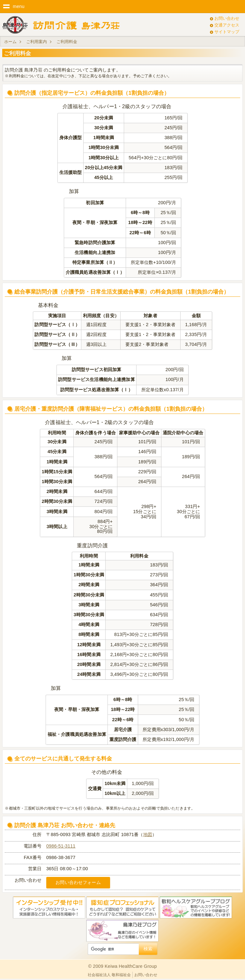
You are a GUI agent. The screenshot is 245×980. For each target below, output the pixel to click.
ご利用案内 (37, 42)
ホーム (10, 42)
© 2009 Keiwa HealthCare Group (122, 966)
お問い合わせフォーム (78, 882)
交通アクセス (227, 25)
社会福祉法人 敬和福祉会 (109, 975)
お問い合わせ (227, 18)
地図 (148, 834)
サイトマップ (227, 32)
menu (19, 6)
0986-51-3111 (61, 846)
